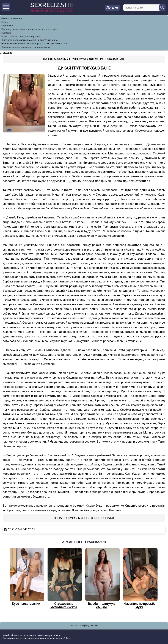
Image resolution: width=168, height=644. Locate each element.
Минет (83, 518)
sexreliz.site (9, 635)
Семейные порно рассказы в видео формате (26, 47)
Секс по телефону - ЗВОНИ (84, 625)
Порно (5, 22)
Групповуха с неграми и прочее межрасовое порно (29, 29)
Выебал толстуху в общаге (102, 579)
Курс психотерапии (26, 577)
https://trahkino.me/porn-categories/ (21, 36)
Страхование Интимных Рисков (64, 579)
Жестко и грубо (102, 518)
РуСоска (6, 33)
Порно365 (7, 26)
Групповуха (66, 518)
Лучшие (112, 8)
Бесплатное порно (12, 19)
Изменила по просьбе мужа (139, 579)
